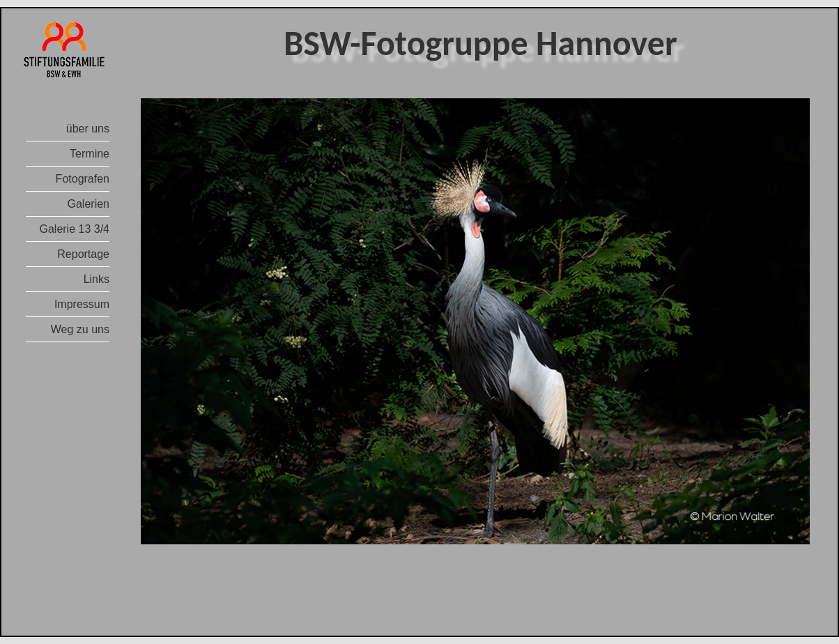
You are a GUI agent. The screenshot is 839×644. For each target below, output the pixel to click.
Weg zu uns (80, 329)
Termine (90, 154)
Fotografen (83, 179)
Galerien (88, 204)
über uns (88, 129)
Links (97, 279)
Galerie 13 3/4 (74, 229)
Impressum (82, 304)
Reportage (83, 254)
